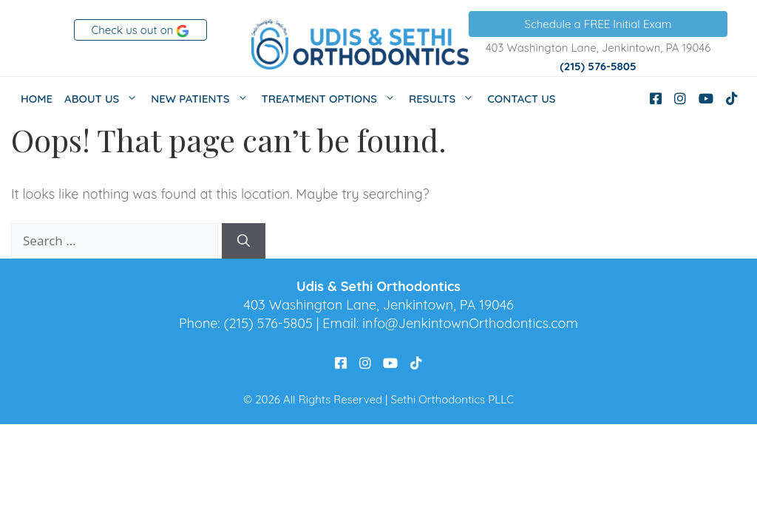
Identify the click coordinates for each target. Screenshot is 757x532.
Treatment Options (332, 99)
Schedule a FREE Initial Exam (598, 24)
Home (37, 99)
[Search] (244, 241)
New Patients (203, 99)
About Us (105, 99)
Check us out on (141, 30)
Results (445, 99)
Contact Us (521, 99)
